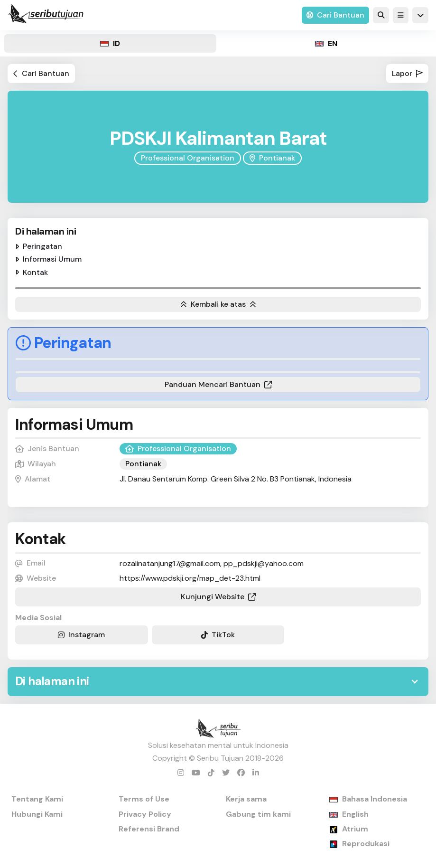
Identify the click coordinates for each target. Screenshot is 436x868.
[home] (46, 15)
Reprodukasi (366, 844)
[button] (401, 15)
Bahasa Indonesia (375, 799)
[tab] (110, 43)
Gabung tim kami (258, 814)
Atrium (355, 829)
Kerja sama (246, 799)
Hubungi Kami (37, 814)
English (355, 814)
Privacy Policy (145, 814)
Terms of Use (144, 799)
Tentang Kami (37, 799)
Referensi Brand (149, 829)
